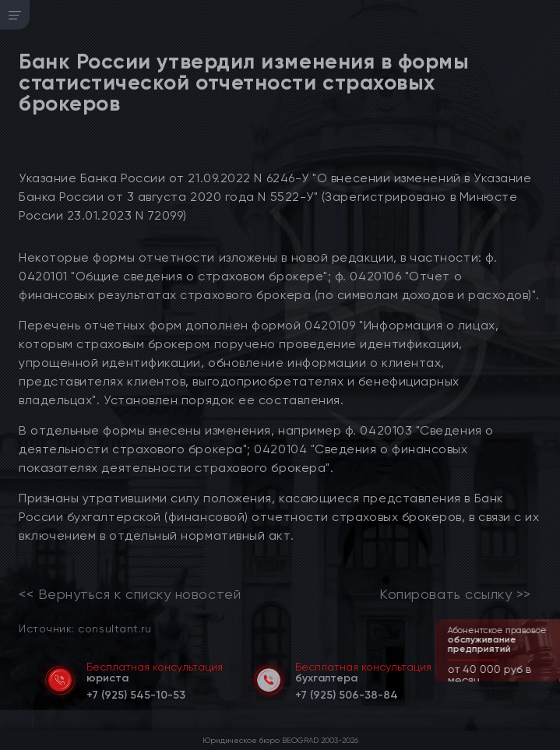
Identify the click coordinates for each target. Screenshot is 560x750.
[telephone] (136, 692)
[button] (550, 680)
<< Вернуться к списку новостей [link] (130, 594)
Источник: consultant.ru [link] (85, 628)
